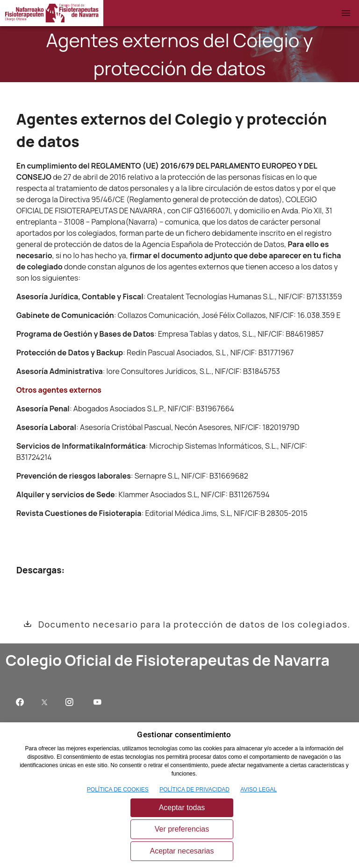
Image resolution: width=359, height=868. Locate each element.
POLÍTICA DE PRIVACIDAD (194, 790)
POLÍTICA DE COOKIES (118, 790)
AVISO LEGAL (258, 790)
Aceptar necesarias (182, 851)
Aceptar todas (182, 808)
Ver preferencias (182, 829)
